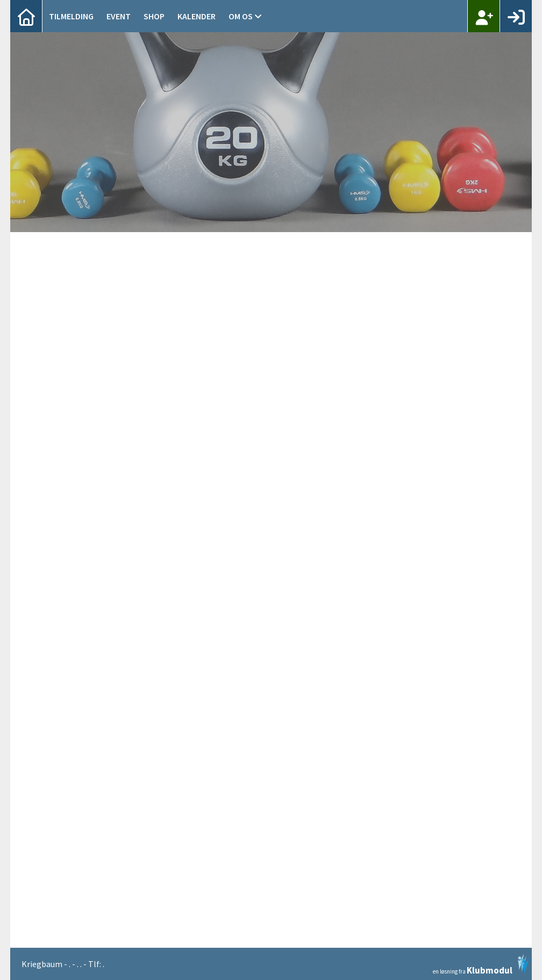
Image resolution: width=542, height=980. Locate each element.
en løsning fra (481, 964)
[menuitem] (26, 16)
